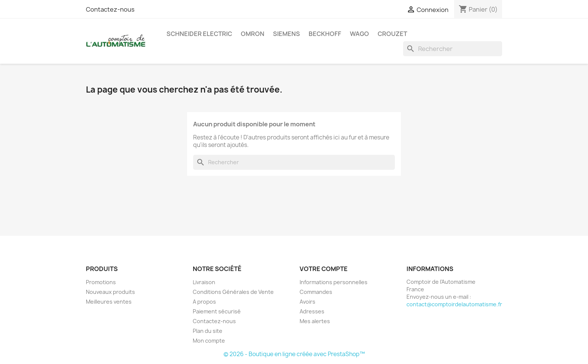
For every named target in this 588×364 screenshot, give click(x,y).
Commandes (316, 292)
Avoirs (307, 302)
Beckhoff (325, 34)
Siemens (286, 34)
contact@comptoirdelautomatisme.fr (454, 304)
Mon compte (209, 341)
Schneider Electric (199, 34)
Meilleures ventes (109, 302)
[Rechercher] (453, 49)
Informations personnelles (334, 282)
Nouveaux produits (110, 292)
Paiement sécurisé (217, 311)
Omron (253, 34)
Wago (359, 34)
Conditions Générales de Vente (233, 292)
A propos (204, 302)
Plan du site (208, 331)
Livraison (204, 282)
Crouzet (392, 34)
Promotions (101, 282)
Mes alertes (315, 321)
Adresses (312, 311)
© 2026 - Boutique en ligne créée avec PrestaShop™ (294, 354)
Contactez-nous (110, 9)
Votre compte (324, 269)
